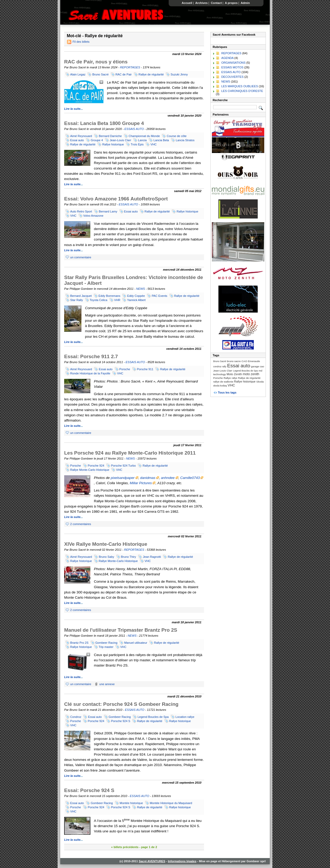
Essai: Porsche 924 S (89, 790)
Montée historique (131, 803)
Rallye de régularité (151, 74)
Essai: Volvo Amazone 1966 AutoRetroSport (116, 199)
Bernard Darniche (110, 136)
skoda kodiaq (220, 386)
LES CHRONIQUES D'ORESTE (242, 91)
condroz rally (220, 367)
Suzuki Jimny (179, 74)
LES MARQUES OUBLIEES (240, 86)
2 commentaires (81, 524)
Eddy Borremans (109, 296)
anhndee (170, 478)
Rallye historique (113, 144)
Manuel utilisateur (136, 643)
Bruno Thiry (129, 557)
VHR (117, 300)
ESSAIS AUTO (134, 129)
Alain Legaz (78, 74)
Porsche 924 (96, 466)
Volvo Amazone (93, 216)
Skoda (260, 382)
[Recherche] (235, 107)
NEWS (141, 289)
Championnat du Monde (144, 136)
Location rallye (185, 717)
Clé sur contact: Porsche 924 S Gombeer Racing (121, 704)
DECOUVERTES (232, 77)
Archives (202, 3)
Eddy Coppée (136, 296)
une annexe (107, 684)
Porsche (125, 369)
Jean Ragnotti (152, 557)
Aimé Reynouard (81, 136)
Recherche (220, 100)
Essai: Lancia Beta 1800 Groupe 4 (104, 123)
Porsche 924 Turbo (123, 466)
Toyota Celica (99, 300)
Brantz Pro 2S (79, 643)
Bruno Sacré (100, 74)
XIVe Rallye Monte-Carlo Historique (106, 544)
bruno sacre (234, 361)
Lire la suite (72, 109)
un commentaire (81, 257)
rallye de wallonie (223, 382)
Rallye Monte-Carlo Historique (90, 470)
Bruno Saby (106, 557)
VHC (153, 144)
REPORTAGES (130, 67)
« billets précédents (125, 847)
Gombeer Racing (106, 643)
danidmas (150, 478)
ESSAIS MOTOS (232, 67)
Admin (245, 3)
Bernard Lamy (108, 211)
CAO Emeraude (251, 361)
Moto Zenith (234, 374)
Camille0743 (192, 478)
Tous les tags (227, 392)
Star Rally (77, 300)
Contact (216, 3)
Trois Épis (137, 144)
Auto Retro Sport (81, 211)
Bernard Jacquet (81, 296)
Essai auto (77, 140)
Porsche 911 (145, 369)
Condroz (76, 717)
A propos (231, 3)
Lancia (142, 140)
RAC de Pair (124, 74)
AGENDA (227, 58)
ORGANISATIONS (233, 63)
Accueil (187, 3)
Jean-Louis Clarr (120, 140)
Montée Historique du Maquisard (171, 803)
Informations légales (182, 861)
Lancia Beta (161, 140)
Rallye (227, 378)
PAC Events (159, 296)
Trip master (106, 647)
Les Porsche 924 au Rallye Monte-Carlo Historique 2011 (130, 453)
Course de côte (177, 136)
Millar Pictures (142, 483)
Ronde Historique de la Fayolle (90, 373)
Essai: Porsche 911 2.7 (91, 356)
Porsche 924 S (121, 721)
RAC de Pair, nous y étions (96, 62)
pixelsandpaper (125, 478)
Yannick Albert (136, 300)
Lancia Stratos (185, 140)
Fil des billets (81, 42)
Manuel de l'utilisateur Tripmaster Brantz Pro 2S (121, 630)
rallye (234, 378)
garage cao (257, 366)
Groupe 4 (97, 140)
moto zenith (251, 374)
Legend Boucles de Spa (153, 717)
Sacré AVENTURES (152, 861)
